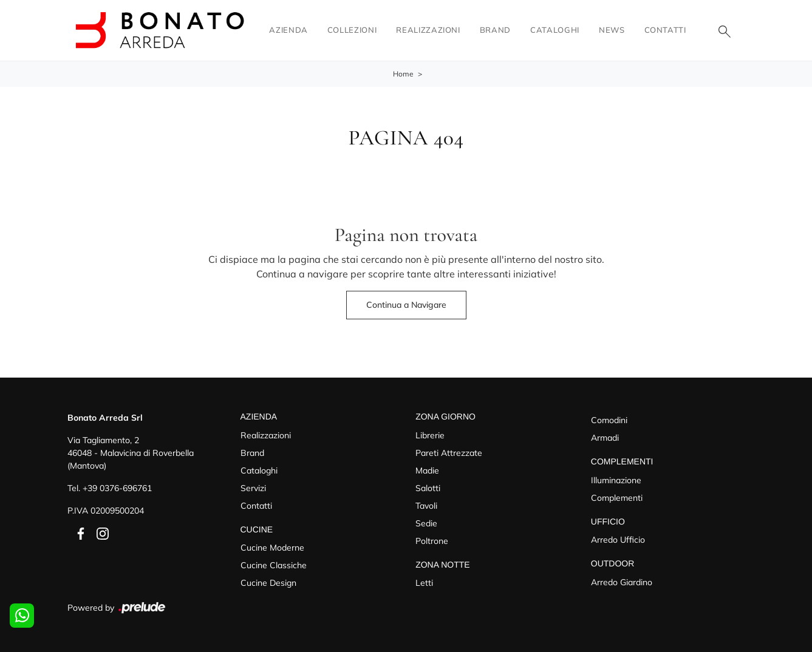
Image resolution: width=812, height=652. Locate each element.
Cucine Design (268, 583)
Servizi (253, 488)
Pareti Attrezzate (449, 453)
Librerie (430, 435)
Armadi (605, 438)
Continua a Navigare (406, 305)
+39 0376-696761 (117, 488)
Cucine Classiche (274, 565)
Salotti (428, 488)
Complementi (617, 498)
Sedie (426, 523)
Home (403, 74)
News (612, 30)
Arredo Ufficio (618, 540)
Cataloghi (555, 30)
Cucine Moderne (272, 548)
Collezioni (352, 30)
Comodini (609, 420)
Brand (495, 30)
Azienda (288, 30)
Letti (424, 583)
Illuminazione (616, 480)
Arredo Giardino (622, 582)
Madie (427, 470)
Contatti (665, 30)
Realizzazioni (428, 30)
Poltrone (432, 541)
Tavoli (426, 506)
